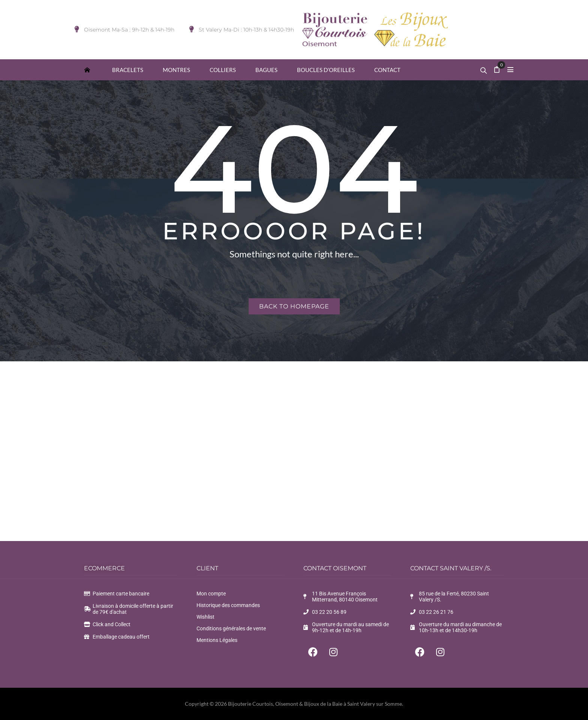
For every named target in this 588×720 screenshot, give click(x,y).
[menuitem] (87, 70)
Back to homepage (294, 306)
